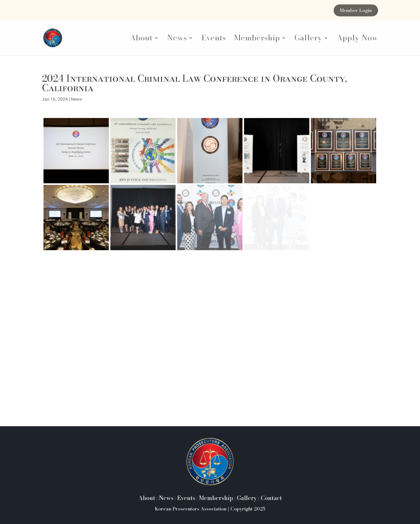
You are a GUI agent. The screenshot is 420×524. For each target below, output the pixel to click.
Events (214, 40)
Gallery (308, 40)
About (141, 40)
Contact (271, 498)
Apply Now (357, 40)
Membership (257, 40)
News (177, 40)
